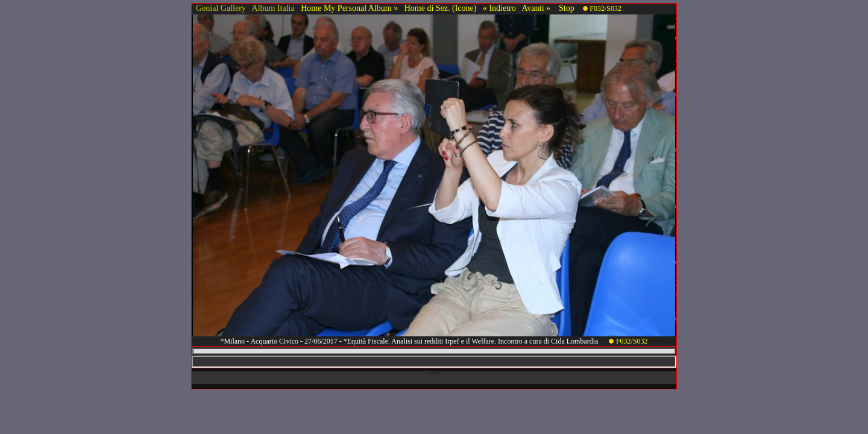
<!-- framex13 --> (434, 362)
